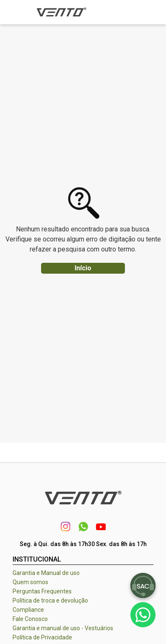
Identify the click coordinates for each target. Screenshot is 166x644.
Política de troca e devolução (50, 600)
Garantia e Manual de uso (46, 573)
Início (83, 268)
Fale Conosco (30, 619)
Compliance (28, 610)
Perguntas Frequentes (42, 591)
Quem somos (30, 582)
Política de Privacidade (42, 637)
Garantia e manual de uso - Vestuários (63, 628)
